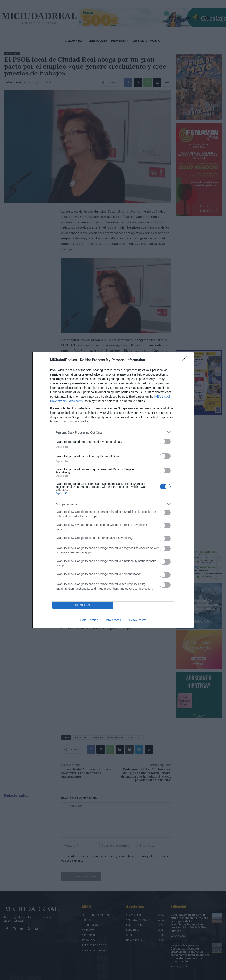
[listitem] (113, 432)
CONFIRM (83, 605)
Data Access (113, 620)
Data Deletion (89, 620)
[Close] (186, 360)
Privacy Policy (137, 620)
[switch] (165, 442)
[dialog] (113, 490)
